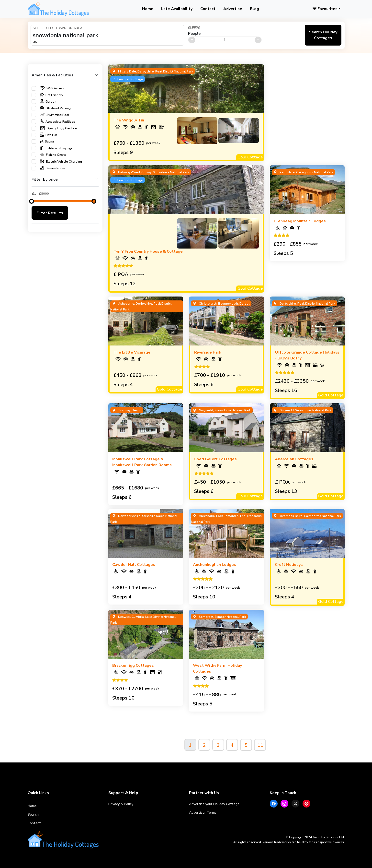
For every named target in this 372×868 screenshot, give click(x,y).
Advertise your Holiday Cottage (214, 804)
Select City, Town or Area (58, 28)
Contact (208, 9)
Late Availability (177, 9)
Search (33, 814)
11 (260, 745)
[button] (65, 77)
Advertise (233, 9)
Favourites (325, 9)
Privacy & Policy (121, 804)
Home (148, 9)
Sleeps (194, 28)
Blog (254, 9)
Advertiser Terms (203, 813)
